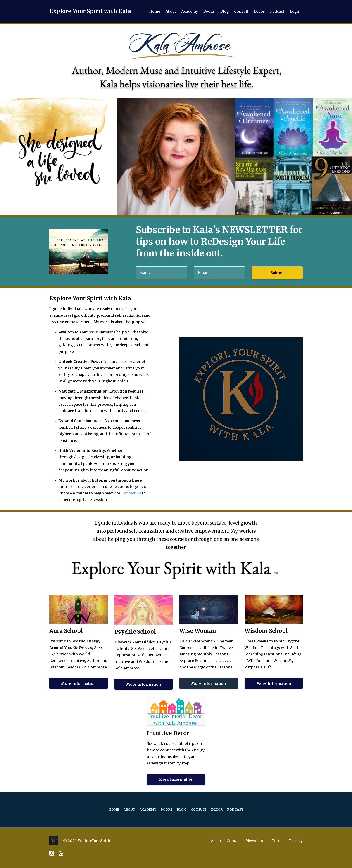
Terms (278, 841)
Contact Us (131, 493)
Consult (241, 11)
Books (209, 11)
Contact (234, 841)
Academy (190, 11)
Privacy (296, 841)
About (171, 11)
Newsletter (256, 841)
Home (155, 11)
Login (295, 11)
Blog (225, 11)
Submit (277, 273)
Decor (259, 11)
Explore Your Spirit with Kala (90, 11)
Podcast (277, 11)
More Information (78, 683)
